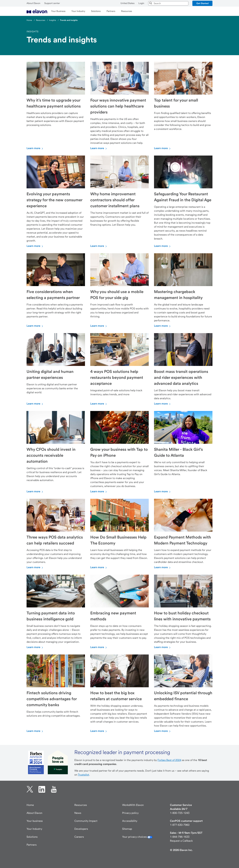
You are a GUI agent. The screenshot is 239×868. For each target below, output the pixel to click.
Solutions (32, 837)
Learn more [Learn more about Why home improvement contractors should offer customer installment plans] (99, 246)
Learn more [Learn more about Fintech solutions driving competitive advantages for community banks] (35, 731)
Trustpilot (83, 775)
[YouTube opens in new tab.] (54, 789)
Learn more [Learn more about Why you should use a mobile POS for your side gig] (99, 326)
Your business (35, 821)
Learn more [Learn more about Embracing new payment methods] (99, 647)
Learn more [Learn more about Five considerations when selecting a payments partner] (35, 326)
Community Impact (86, 821)
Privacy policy (130, 813)
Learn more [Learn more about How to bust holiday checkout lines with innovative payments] (163, 647)
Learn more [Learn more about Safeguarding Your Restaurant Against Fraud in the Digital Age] (163, 246)
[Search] (151, 3)
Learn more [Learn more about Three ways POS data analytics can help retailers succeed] (35, 567)
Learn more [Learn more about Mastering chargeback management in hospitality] (163, 326)
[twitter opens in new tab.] (30, 789)
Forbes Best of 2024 (169, 760)
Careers (79, 837)
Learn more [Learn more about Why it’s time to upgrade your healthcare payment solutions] (35, 148)
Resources (81, 805)
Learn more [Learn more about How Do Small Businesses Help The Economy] (99, 567)
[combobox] (168, 3)
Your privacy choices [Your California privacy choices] (137, 837)
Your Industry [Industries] (34, 829)
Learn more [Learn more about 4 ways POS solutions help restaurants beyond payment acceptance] (99, 404)
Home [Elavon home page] (30, 805)
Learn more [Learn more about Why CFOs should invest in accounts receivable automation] (35, 491)
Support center (52, 3)
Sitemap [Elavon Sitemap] (127, 829)
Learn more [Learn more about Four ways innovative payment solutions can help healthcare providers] (99, 148)
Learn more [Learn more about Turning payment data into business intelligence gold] (35, 647)
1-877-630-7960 (180, 825)
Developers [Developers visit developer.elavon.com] (81, 829)
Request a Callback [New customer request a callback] (181, 841)
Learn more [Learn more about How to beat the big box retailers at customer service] (99, 731)
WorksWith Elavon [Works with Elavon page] (133, 805)
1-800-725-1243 (180, 813)
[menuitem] (37, 11)
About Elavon (33, 3)
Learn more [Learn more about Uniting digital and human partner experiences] (35, 404)
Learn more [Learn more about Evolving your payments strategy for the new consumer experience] (35, 246)
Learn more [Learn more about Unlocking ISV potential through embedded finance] (163, 731)
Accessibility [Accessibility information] (130, 821)
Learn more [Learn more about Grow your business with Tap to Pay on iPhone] (99, 491)
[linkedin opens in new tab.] (42, 789)
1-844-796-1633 (180, 837)
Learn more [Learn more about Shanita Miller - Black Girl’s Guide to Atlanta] (163, 491)
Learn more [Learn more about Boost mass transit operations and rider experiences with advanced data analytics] (163, 404)
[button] (202, 3)
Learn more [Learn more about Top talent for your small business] (163, 148)
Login (141, 3)
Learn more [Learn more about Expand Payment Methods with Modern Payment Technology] (163, 567)
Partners (32, 845)
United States (127, 3)
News (78, 813)
